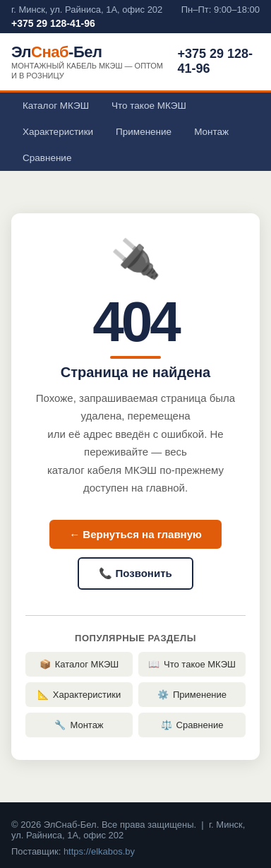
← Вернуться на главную (135, 534)
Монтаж (211, 132)
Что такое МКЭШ (149, 106)
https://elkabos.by (99, 851)
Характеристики (58, 132)
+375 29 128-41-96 (53, 23)
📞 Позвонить (135, 573)
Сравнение (47, 158)
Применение (144, 132)
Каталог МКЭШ (56, 106)
